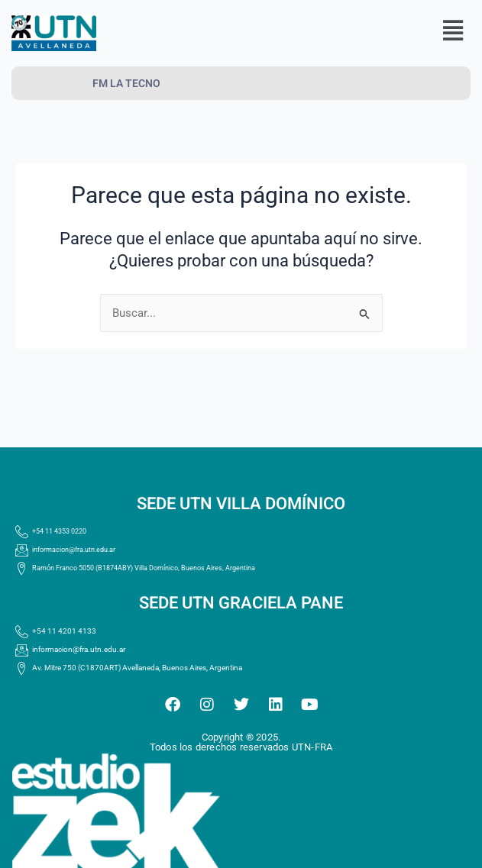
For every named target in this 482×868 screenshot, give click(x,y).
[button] (453, 31)
